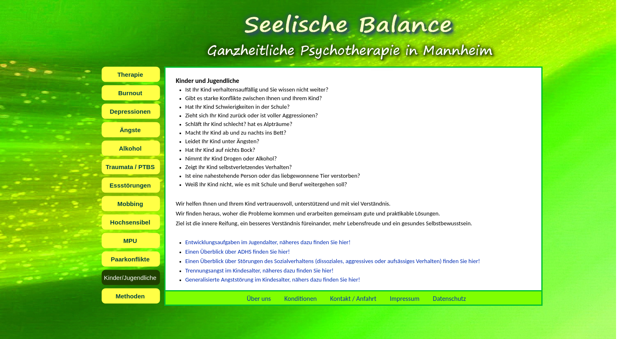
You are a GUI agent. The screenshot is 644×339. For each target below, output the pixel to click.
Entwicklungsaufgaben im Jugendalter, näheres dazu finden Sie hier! (268, 242)
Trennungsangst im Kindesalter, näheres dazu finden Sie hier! (259, 270)
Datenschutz (449, 299)
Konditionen (300, 299)
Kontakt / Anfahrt (353, 299)
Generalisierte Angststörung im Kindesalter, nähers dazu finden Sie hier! (273, 279)
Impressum (405, 299)
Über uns (259, 299)
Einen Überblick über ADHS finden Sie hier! (238, 252)
